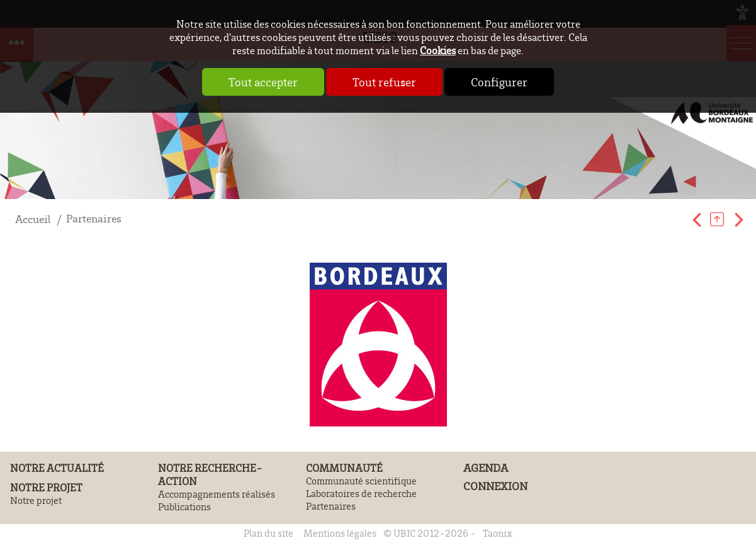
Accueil (33, 219)
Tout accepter (263, 82)
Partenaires (94, 218)
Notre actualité (57, 468)
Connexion (495, 486)
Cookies (438, 50)
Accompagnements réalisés (217, 494)
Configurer (499, 82)
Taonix (498, 533)
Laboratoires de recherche (361, 493)
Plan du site (268, 533)
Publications (184, 506)
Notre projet (46, 487)
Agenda (486, 468)
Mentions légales (340, 533)
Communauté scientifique (361, 481)
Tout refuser (384, 82)
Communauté (344, 468)
